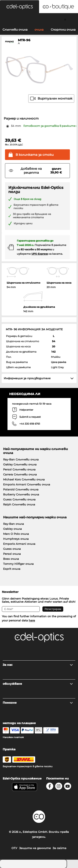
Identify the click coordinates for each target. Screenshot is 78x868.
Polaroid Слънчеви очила (21, 489)
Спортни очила (63, 30)
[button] (20, 7)
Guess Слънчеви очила (19, 499)
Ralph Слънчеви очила (19, 504)
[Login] (39, 19)
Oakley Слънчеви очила (20, 464)
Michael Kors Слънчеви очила (24, 479)
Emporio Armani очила (19, 544)
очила (39, 30)
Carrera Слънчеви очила (20, 474)
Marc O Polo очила (16, 534)
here (32, 620)
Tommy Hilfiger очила (18, 564)
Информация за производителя (27, 378)
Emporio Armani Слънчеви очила (27, 484)
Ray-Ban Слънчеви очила (21, 459)
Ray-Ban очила (14, 524)
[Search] (13, 19)
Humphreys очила (16, 539)
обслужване (38, 684)
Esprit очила (12, 569)
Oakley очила (12, 529)
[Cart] (65, 19)
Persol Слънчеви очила (19, 469)
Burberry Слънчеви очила (21, 494)
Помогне (38, 703)
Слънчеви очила (15, 30)
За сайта (59, 848)
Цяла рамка (59, 362)
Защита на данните (35, 848)
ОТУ (14, 848)
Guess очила (12, 549)
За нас (38, 665)
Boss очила (11, 559)
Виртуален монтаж (51, 98)
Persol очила (12, 554)
